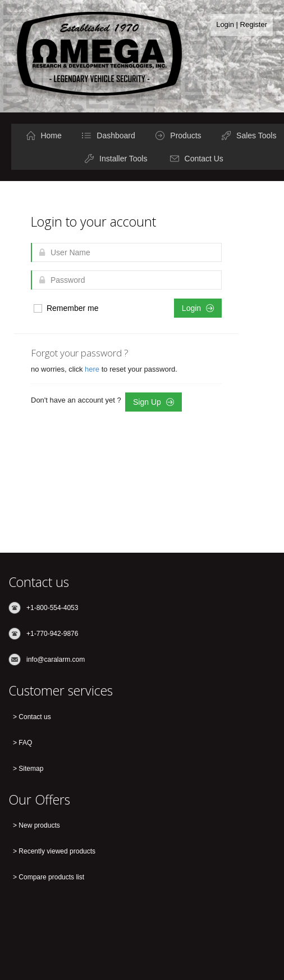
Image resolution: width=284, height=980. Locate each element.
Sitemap (31, 769)
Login (225, 24)
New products (39, 825)
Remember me (65, 308)
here (93, 369)
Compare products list (51, 877)
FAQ (25, 743)
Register (254, 24)
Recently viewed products (57, 851)
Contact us (35, 717)
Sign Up (154, 402)
